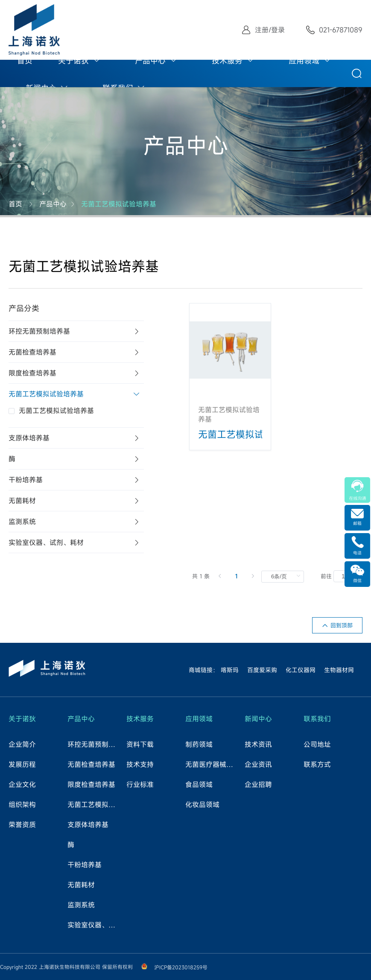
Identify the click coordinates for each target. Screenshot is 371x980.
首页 (25, 61)
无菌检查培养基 (91, 764)
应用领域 (304, 61)
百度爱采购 (262, 670)
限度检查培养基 (91, 785)
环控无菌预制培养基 (94, 744)
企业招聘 (258, 785)
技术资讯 (258, 744)
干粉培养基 (85, 865)
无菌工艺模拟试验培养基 (119, 204)
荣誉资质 (22, 825)
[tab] (76, 331)
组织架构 (22, 805)
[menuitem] (25, 60)
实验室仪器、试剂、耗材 (94, 925)
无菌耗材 (81, 885)
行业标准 (140, 785)
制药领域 (199, 744)
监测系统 (81, 905)
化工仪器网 (301, 670)
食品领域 (199, 785)
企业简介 (22, 744)
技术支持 (140, 764)
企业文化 (22, 785)
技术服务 (227, 61)
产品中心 (150, 61)
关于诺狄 (73, 61)
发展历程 (22, 764)
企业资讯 (258, 764)
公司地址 (317, 744)
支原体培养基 (88, 825)
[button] (76, 331)
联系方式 (317, 764)
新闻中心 (258, 719)
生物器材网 (339, 670)
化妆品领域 (202, 805)
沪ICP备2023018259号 (181, 967)
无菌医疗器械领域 (212, 764)
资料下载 (140, 744)
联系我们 (317, 719)
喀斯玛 (230, 670)
